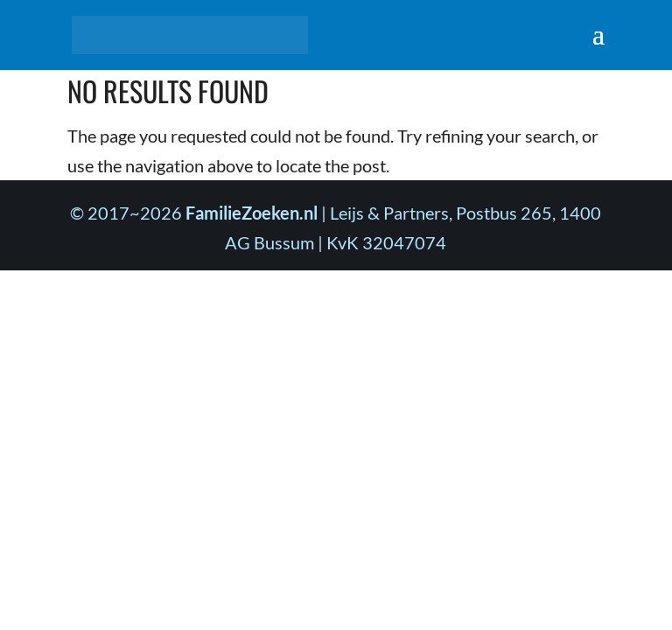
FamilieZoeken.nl (252, 213)
